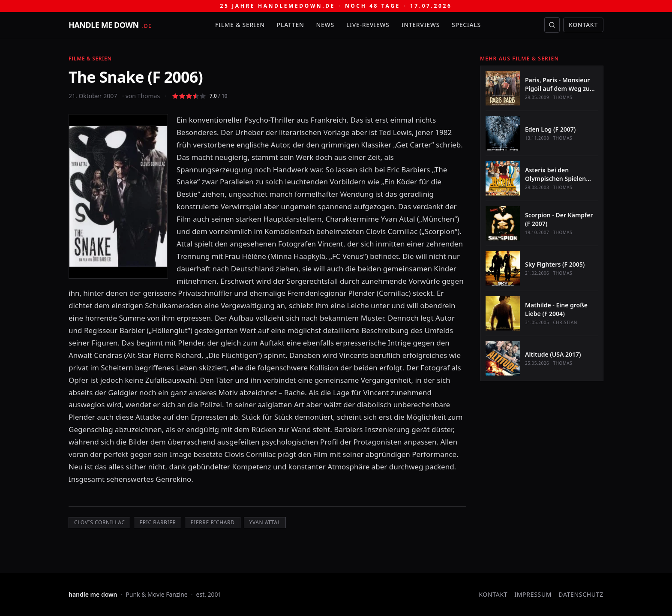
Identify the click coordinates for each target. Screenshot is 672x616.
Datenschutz (581, 594)
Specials (466, 25)
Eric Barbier (157, 522)
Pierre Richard (212, 522)
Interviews (421, 25)
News (325, 25)
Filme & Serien (240, 25)
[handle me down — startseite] (110, 25)
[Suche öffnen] (552, 25)
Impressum (533, 594)
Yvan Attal (265, 522)
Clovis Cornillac (99, 522)
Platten (291, 25)
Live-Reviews (368, 25)
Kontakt (583, 25)
